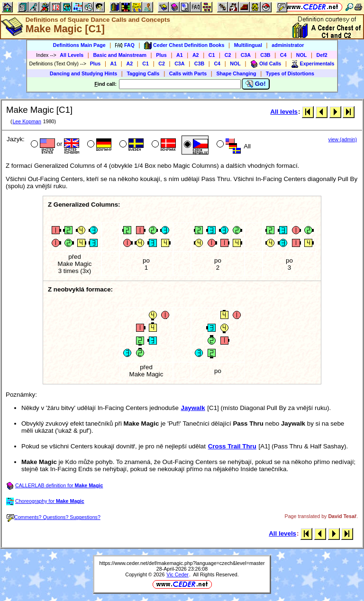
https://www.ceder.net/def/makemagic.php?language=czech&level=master (182, 563)
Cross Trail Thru (232, 446)
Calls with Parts (188, 73)
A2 (196, 55)
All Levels (72, 55)
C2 (228, 55)
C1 (212, 55)
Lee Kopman (27, 121)
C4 (283, 55)
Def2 (322, 55)
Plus (161, 55)
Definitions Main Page (79, 45)
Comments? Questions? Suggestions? (54, 517)
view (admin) (343, 139)
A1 (180, 55)
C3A (246, 55)
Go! (256, 84)
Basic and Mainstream (120, 55)
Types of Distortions (290, 73)
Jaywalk (193, 408)
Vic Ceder (177, 574)
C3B (265, 55)
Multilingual (248, 45)
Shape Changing (236, 73)
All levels (284, 112)
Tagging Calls (143, 73)
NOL (302, 55)
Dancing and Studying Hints (83, 73)
